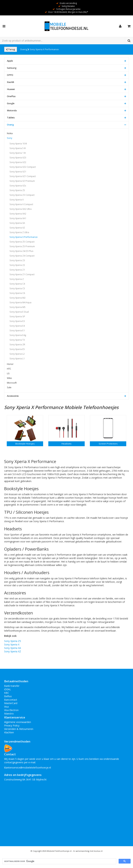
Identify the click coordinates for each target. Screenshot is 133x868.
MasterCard (11, 703)
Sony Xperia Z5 (17, 190)
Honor (10, 364)
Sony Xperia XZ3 (18, 158)
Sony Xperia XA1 (18, 218)
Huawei (11, 89)
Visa (6, 707)
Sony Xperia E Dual (19, 312)
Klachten (9, 732)
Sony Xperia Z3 (17, 260)
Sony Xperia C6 (17, 293)
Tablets (11, 118)
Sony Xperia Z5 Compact (22, 242)
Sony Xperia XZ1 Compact (23, 176)
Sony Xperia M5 (17, 307)
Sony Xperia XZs (18, 186)
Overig (25, 49)
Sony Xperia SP (17, 316)
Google (11, 103)
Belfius (8, 696)
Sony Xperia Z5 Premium (22, 246)
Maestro (9, 714)
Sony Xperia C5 (17, 288)
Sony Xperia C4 (17, 284)
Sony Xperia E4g (18, 335)
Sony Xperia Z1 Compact (22, 274)
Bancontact (11, 700)
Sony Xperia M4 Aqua (20, 302)
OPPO (10, 75)
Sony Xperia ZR (17, 345)
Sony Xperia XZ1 (18, 172)
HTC (9, 369)
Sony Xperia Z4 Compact (22, 256)
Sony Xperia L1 (17, 359)
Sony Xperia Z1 (17, 270)
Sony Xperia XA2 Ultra (21, 209)
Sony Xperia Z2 (17, 265)
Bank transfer (12, 686)
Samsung (12, 68)
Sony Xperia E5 (17, 349)
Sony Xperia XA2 (18, 214)
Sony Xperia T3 (17, 340)
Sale (9, 387)
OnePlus (11, 96)
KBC (7, 693)
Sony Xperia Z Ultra (19, 232)
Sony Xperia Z (17, 279)
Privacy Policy (12, 725)
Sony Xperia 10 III (18, 144)
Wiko (9, 378)
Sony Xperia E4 (17, 326)
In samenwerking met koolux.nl (88, 851)
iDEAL (8, 689)
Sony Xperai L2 (17, 354)
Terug (11, 49)
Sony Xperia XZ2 (18, 162)
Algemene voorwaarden (18, 722)
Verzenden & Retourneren (19, 729)
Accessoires (13, 396)
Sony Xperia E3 (17, 321)
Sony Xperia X (17, 200)
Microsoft (12, 383)
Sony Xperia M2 (17, 298)
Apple (10, 61)
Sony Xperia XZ (17, 228)
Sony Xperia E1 (17, 330)
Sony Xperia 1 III (18, 153)
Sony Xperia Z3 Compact (22, 195)
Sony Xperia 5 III (18, 148)
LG (8, 373)
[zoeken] (59, 861)
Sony (10, 138)
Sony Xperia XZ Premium (22, 181)
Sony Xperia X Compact (21, 204)
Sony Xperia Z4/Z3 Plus (21, 251)
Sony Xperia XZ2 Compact (23, 167)
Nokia (10, 133)
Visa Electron (11, 710)
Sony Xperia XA (17, 223)
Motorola (12, 111)
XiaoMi (10, 82)
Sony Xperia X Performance (44, 49)
